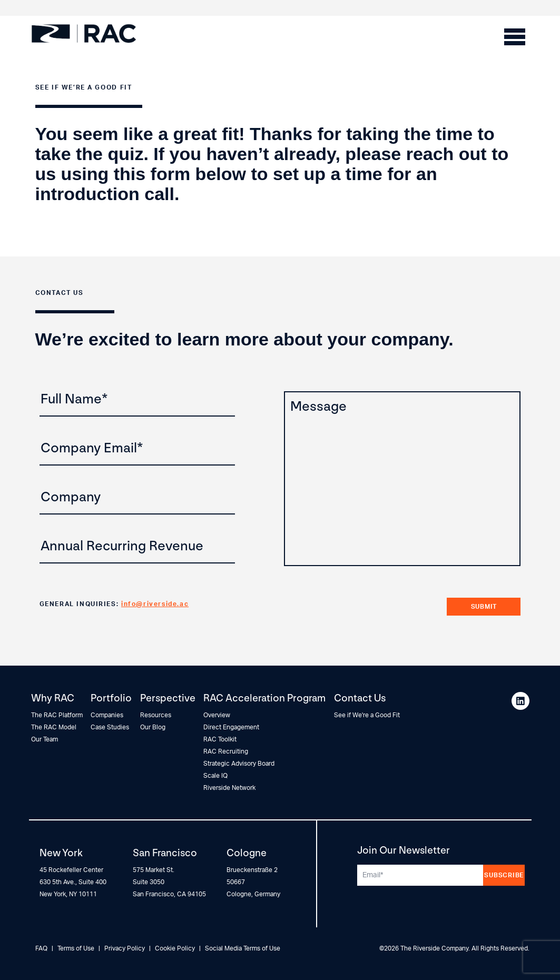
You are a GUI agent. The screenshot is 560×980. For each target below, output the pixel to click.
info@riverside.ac (155, 604)
